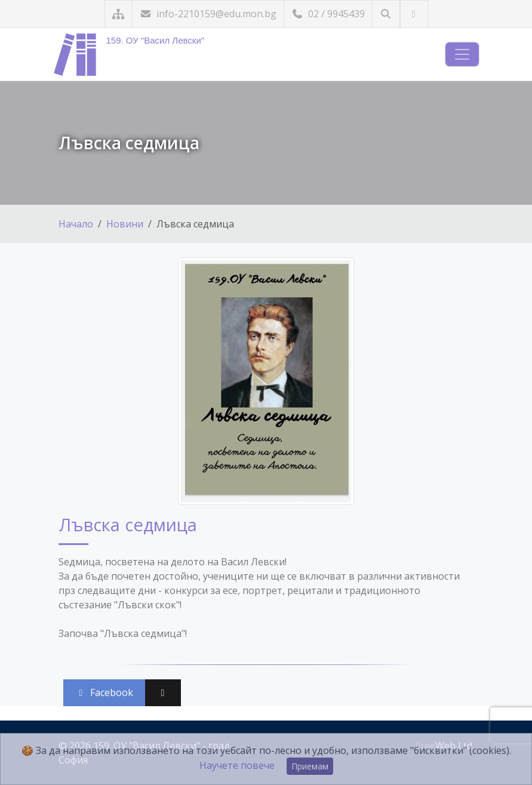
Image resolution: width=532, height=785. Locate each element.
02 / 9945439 (328, 14)
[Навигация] (462, 54)
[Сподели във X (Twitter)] (163, 693)
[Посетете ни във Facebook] (414, 14)
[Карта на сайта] (119, 14)
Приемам (310, 766)
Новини (125, 224)
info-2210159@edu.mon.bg (208, 14)
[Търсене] (386, 14)
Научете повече (237, 765)
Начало (76, 224)
